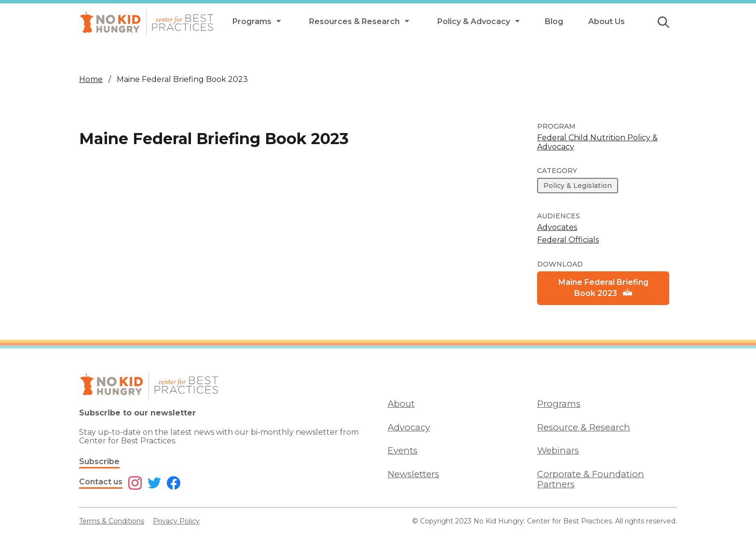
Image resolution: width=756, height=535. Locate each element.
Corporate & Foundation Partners (591, 479)
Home (91, 79)
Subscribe (99, 461)
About (401, 404)
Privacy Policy (176, 521)
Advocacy (409, 427)
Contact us (101, 482)
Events (403, 450)
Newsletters (413, 474)
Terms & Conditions (112, 521)
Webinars (558, 450)
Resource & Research (584, 427)
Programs (559, 404)
